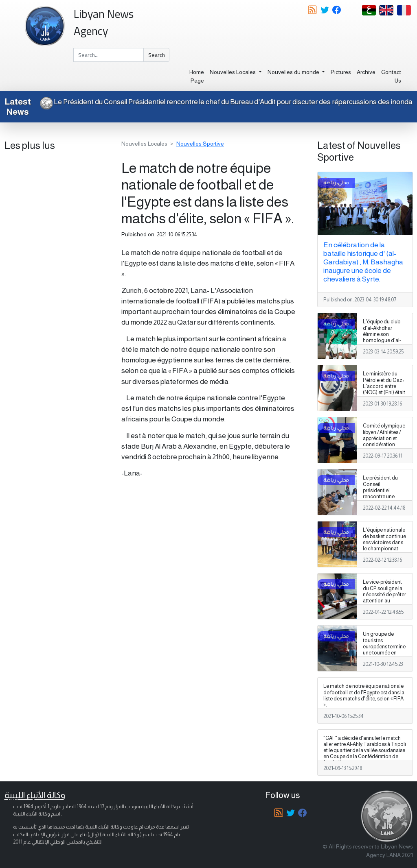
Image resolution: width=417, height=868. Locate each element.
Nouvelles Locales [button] (233, 72)
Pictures (341, 72)
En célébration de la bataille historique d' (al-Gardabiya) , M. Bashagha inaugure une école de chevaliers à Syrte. (363, 262)
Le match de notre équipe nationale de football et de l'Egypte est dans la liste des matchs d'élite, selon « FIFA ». (364, 695)
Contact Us (391, 76)
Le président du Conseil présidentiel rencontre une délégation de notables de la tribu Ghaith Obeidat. (384, 496)
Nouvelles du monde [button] (294, 72)
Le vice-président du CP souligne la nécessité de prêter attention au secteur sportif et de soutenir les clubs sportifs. (384, 601)
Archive (366, 72)
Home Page (197, 76)
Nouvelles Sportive (200, 144)
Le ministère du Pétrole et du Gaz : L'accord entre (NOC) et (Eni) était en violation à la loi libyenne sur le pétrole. (384, 392)
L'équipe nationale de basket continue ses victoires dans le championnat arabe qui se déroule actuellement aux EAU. (384, 552)
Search (157, 55)
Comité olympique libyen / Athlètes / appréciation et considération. (384, 435)
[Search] (109, 55)
